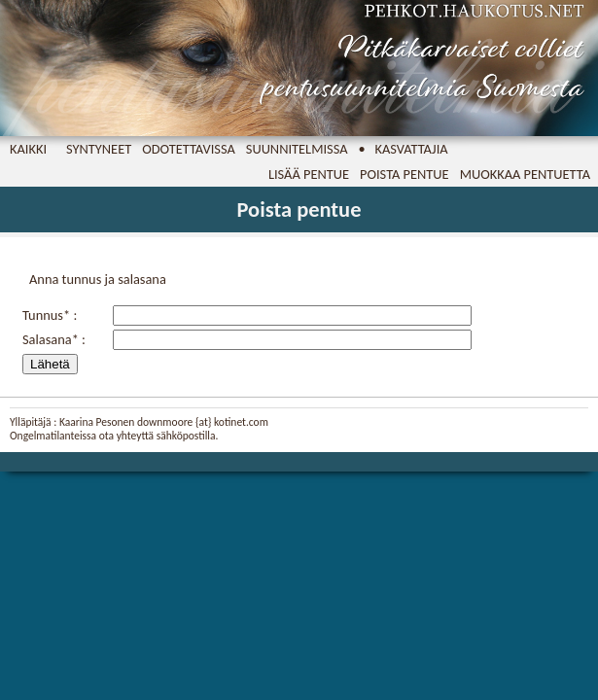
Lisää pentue (309, 174)
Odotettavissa (189, 149)
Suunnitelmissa (297, 149)
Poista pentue (405, 174)
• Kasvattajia (404, 149)
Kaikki (28, 149)
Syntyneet (99, 149)
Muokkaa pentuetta (525, 174)
